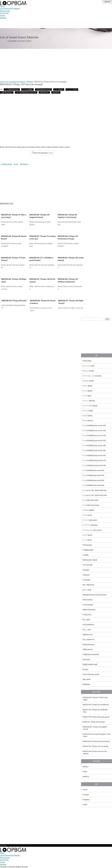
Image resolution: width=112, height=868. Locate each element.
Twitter (85, 805)
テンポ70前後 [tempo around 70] (94, 475)
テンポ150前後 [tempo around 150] (94, 450)
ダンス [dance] (88, 421)
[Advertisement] (56, 65)
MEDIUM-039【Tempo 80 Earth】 (14, 301)
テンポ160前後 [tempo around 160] (94, 455)
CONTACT (3, 845)
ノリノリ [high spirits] (90, 520)
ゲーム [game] (88, 391)
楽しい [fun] (87, 630)
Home (2, 82)
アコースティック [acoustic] (92, 376)
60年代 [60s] (87, 361)
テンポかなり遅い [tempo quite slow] (95, 495)
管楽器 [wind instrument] (91, 654)
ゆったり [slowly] (89, 371)
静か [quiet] (87, 679)
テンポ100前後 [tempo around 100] (94, 426)
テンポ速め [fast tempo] (12, 89)
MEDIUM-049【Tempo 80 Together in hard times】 (97, 735)
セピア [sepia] (88, 416)
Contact (2, 16)
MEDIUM (30, 82)
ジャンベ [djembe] (89, 401)
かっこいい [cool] (72, 89)
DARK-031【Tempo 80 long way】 (94, 722)
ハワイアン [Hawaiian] (90, 525)
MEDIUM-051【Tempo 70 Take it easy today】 (95, 699)
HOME (2, 6)
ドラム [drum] (88, 515)
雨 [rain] (86, 669)
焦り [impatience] (89, 640)
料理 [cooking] (88, 600)
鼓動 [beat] (56, 92)
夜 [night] (86, 570)
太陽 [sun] (86, 575)
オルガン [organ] (88, 381)
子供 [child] (87, 580)
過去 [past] (87, 659)
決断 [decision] (44, 92)
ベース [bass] (87, 540)
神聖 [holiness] (88, 649)
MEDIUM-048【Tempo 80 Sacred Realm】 (97, 741)
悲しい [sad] (87, 590)
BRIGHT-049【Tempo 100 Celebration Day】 (95, 711)
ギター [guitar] (88, 386)
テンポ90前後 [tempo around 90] (94, 485)
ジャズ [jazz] (87, 396)
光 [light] (86, 555)
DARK (85, 772)
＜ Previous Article (6, 164)
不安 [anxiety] (87, 545)
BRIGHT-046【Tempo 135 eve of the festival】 (95, 753)
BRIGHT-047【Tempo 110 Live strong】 (96, 746)
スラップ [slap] (88, 411)
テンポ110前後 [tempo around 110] (94, 431)
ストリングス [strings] (90, 406)
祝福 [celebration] (89, 645)
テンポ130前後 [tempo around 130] (94, 441)
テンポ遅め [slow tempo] (91, 505)
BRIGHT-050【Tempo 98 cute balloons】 (96, 705)
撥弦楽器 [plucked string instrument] (95, 595)
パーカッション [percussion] (92, 530)
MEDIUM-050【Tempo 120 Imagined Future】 (95, 728)
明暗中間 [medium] (7, 92)
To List (16, 164)
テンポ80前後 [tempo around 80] (94, 480)
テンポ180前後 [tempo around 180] (94, 465)
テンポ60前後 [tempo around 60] (94, 470)
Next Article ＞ (25, 164)
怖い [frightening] (89, 585)
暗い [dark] (87, 620)
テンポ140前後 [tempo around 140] (94, 445)
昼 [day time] (87, 615)
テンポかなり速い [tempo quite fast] (95, 490)
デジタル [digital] (27, 89)
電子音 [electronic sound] (43, 89)
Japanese (3, 18)
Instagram (86, 800)
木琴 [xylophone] (88, 625)
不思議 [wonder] (88, 550)
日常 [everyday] (88, 605)
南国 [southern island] (90, 560)
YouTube (86, 795)
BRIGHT (86, 767)
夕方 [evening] (88, 565)
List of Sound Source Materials (10, 9)
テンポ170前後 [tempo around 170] (94, 460)
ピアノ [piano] (59, 89)
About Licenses (5, 11)
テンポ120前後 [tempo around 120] (26, 92)
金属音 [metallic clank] (90, 664)
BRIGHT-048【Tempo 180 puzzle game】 (97, 717)
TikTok (85, 790)
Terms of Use (4, 13)
